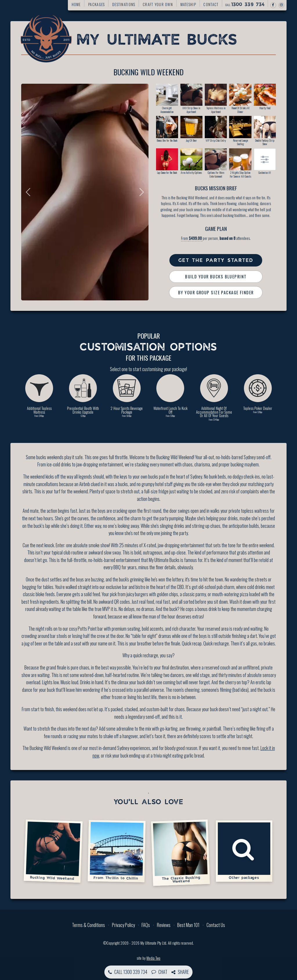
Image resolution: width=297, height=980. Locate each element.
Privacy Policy (123, 925)
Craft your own (158, 4)
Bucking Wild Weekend (53, 851)
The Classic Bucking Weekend (180, 852)
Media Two (153, 958)
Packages (96, 4)
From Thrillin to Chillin (117, 851)
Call (245, 5)
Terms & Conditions (88, 925)
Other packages (244, 851)
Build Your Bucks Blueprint (216, 277)
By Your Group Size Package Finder (216, 292)
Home (76, 4)
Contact (211, 4)
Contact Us (216, 925)
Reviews (164, 925)
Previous (30, 192)
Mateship (188, 4)
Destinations (124, 4)
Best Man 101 (188, 925)
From (192, 238)
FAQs (146, 925)
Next (140, 192)
